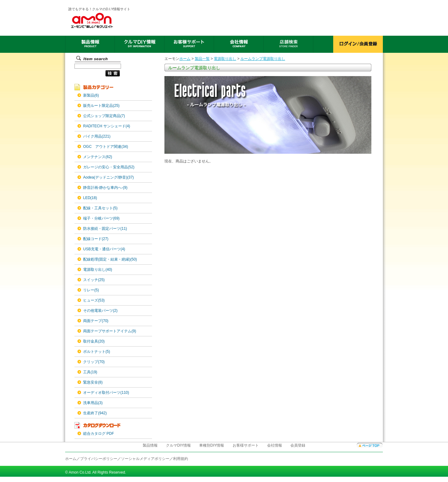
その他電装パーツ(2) (100, 311)
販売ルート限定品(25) (101, 106)
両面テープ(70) (96, 321)
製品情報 (150, 445)
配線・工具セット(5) (100, 208)
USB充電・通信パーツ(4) (104, 249)
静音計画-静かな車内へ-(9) (105, 188)
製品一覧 (202, 59)
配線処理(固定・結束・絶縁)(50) (110, 259)
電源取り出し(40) (98, 270)
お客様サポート (246, 445)
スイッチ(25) (94, 280)
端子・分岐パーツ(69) (101, 218)
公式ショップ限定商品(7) (104, 116)
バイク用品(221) (97, 136)
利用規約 (181, 459)
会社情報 (275, 445)
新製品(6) (91, 95)
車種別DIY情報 (212, 445)
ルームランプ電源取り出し (263, 59)
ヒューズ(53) (94, 300)
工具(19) (90, 372)
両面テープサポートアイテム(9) (110, 331)
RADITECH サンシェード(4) (107, 126)
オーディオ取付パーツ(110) (106, 393)
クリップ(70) (94, 362)
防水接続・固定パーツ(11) (105, 229)
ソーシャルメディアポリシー (145, 459)
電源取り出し (225, 59)
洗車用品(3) (93, 403)
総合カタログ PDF (99, 434)
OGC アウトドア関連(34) (106, 147)
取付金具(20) (94, 341)
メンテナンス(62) (98, 157)
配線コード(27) (96, 239)
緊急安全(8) (93, 382)
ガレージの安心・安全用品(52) (109, 167)
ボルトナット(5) (97, 352)
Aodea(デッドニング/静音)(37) (108, 177)
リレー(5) (91, 290)
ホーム (185, 59)
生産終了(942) (95, 413)
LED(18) (90, 198)
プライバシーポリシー (99, 459)
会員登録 (298, 445)
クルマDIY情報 (178, 445)
